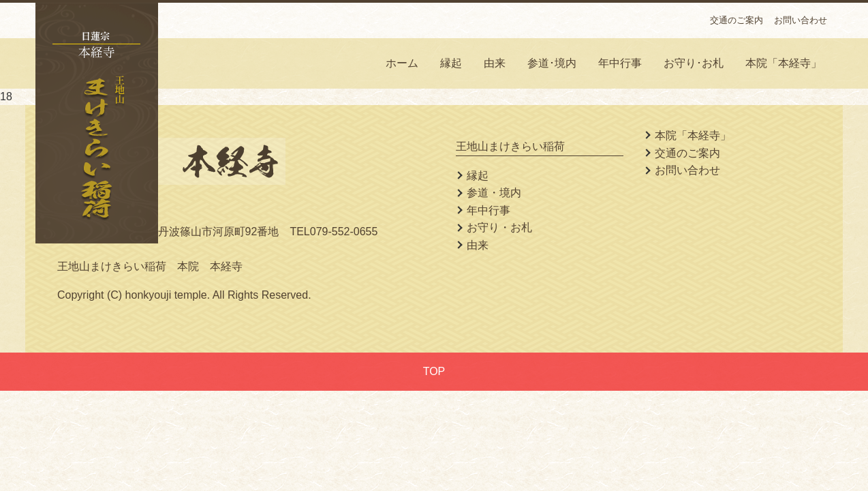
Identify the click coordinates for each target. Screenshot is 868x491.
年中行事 (620, 63)
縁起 (451, 63)
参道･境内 (552, 63)
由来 (495, 63)
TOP (434, 371)
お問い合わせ (801, 20)
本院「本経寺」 (784, 63)
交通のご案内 (737, 20)
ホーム (402, 63)
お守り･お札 (694, 63)
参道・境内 (494, 193)
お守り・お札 (499, 227)
